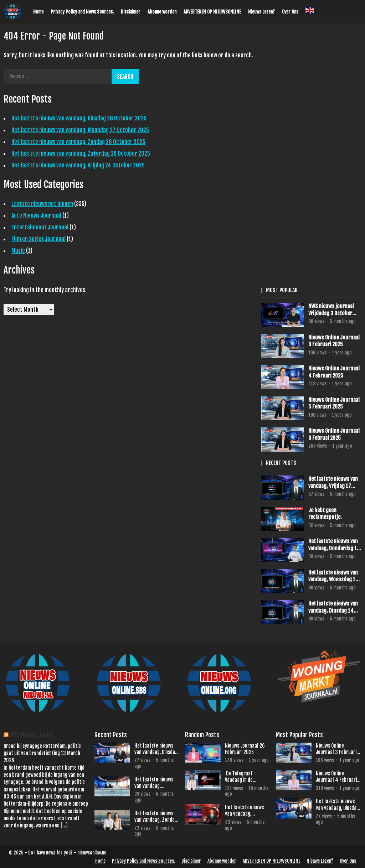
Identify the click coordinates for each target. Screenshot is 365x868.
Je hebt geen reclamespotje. (325, 514)
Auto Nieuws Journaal (36, 215)
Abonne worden (162, 12)
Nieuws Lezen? (261, 12)
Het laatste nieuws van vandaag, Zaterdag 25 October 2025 (81, 154)
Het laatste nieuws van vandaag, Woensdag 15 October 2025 (333, 576)
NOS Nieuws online (32, 735)
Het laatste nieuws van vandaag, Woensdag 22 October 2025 (247, 811)
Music (18, 251)
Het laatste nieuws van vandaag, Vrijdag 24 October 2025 (78, 165)
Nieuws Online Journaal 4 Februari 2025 (334, 372)
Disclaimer (131, 12)
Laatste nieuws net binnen (42, 204)
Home (38, 12)
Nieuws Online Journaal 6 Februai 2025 (334, 434)
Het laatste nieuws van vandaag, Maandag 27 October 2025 (80, 130)
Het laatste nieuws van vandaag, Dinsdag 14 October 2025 (333, 607)
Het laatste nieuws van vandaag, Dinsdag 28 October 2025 (79, 118)
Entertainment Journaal (40, 227)
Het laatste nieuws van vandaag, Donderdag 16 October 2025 (334, 545)
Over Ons (290, 12)
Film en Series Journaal (38, 239)
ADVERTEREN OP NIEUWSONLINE (212, 12)
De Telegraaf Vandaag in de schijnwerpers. (240, 777)
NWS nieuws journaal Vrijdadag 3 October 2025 (331, 310)
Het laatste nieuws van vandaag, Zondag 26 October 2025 (78, 142)
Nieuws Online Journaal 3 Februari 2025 (334, 341)
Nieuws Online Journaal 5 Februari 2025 (334, 403)
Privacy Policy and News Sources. (82, 12)
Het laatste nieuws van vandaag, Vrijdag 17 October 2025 (333, 482)
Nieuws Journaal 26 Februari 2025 (245, 749)
